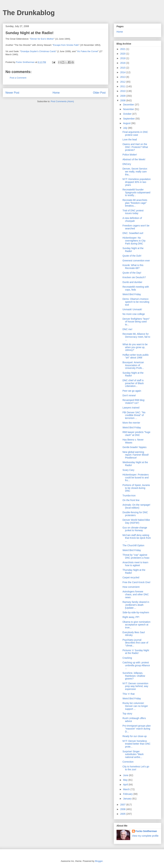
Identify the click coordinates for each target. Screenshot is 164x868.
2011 (123, 86)
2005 (123, 814)
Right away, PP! (131, 617)
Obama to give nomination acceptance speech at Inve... (136, 625)
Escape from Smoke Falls (66, 45)
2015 (123, 68)
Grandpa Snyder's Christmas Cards (38, 51)
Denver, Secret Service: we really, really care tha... (135, 172)
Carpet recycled (131, 577)
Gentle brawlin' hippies (134, 447)
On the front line (131, 500)
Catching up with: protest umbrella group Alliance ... (136, 665)
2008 (123, 100)
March (127, 789)
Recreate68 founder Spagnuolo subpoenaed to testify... (136, 192)
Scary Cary (128, 470)
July (125, 128)
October (128, 114)
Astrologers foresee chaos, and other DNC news (136, 594)
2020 (123, 54)
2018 (123, 58)
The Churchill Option (133, 545)
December (129, 105)
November (129, 109)
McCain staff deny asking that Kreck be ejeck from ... (137, 538)
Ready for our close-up (135, 736)
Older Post (99, 93)
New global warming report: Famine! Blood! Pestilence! (136, 455)
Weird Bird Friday (132, 294)
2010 (123, 91)
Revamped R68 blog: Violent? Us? (134, 402)
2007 (123, 805)
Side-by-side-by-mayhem (136, 612)
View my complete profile (145, 836)
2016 (123, 63)
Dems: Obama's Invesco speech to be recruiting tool (136, 302)
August (127, 123)
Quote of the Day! (132, 273)
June (126, 775)
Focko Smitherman (146, 831)
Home (56, 93)
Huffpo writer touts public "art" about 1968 (136, 356)
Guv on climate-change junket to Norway (135, 529)
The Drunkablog (29, 13)
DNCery (127, 164)
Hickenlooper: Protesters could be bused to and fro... (136, 478)
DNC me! (127, 329)
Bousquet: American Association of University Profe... (133, 365)
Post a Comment (18, 78)
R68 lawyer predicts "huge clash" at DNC (136, 434)
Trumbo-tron (129, 496)
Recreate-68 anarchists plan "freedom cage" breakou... (135, 203)
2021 (123, 49)
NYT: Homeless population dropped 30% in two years (137, 182)
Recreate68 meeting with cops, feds (136, 288)
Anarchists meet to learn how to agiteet (135, 564)
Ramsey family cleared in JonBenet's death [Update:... (136, 605)
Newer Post (12, 93)
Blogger (99, 861)
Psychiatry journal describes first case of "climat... (135, 643)
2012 (123, 82)
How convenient (131, 587)
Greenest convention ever (136, 261)
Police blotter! (130, 155)
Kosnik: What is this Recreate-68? (133, 267)
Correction (128, 762)
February (128, 794)
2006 (123, 809)
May (126, 780)
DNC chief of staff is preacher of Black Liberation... (133, 383)
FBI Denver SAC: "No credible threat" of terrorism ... (134, 415)
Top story (127, 714)
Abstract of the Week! (134, 159)
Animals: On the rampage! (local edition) (136, 506)
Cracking (127, 658)
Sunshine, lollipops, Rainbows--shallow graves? (134, 676)
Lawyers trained (131, 408)
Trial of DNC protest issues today (133, 212)
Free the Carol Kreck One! (136, 582)
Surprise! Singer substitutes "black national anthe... (133, 754)
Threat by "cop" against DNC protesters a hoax (136, 556)
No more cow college (134, 314)
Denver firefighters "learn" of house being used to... (136, 322)
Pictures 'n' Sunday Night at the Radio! (136, 652)
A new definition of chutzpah (132, 219)
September (129, 119)
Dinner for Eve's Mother (42, 39)
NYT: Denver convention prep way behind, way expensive (135, 686)
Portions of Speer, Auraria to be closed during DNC (136, 488)
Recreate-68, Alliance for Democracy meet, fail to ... (136, 337)
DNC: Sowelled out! (133, 233)
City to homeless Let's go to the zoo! (136, 768)
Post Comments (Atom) (62, 101)
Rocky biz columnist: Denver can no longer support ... (135, 706)
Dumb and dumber (132, 282)
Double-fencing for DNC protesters (135, 514)
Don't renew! (129, 395)
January (128, 799)
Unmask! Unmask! (132, 309)
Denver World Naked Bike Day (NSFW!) (136, 521)
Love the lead (130, 140)
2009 (123, 96)
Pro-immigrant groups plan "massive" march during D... (137, 729)
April (126, 785)
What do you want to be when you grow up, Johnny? (135, 347)
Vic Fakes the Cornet (87, 51)
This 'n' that (129, 694)
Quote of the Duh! (132, 256)
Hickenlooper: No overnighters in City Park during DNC (134, 241)
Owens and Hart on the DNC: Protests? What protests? (135, 147)
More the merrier (131, 423)
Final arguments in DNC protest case (135, 133)
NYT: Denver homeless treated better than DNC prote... (136, 744)
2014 (123, 72)
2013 (123, 77)
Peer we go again (132, 391)
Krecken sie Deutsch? (134, 277)
